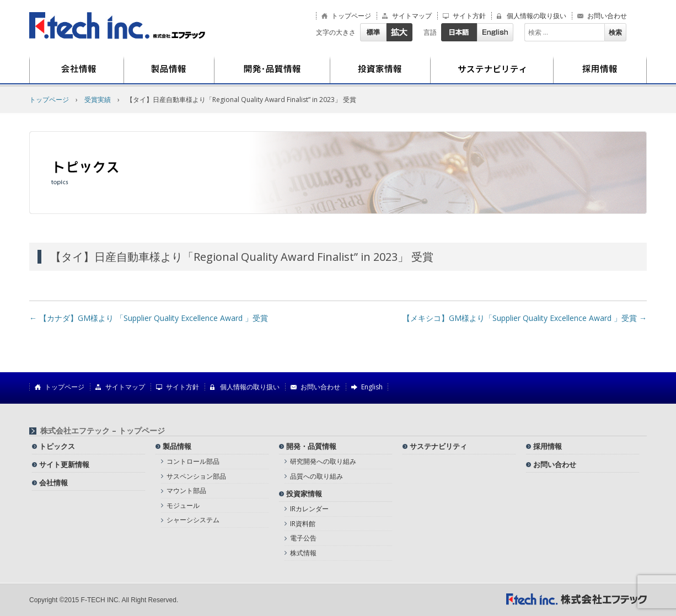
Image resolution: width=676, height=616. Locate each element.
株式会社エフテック (117, 26)
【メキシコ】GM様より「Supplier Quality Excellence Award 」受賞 (525, 318)
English (495, 32)
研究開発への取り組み (323, 461)
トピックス (57, 446)
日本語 (459, 32)
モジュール (183, 505)
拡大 (399, 32)
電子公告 (303, 538)
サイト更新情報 (64, 464)
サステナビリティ (492, 70)
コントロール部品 (193, 461)
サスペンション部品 (196, 476)
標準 (373, 32)
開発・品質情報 (272, 70)
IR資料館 (303, 524)
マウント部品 (186, 491)
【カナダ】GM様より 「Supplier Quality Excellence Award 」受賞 (149, 318)
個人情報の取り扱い (536, 16)
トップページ (351, 16)
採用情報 (600, 70)
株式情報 (303, 553)
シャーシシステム (193, 520)
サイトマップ (412, 16)
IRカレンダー (309, 509)
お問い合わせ (607, 16)
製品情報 (169, 70)
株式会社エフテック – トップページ (103, 431)
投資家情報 (380, 70)
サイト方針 (469, 16)
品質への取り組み (316, 476)
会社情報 (77, 70)
